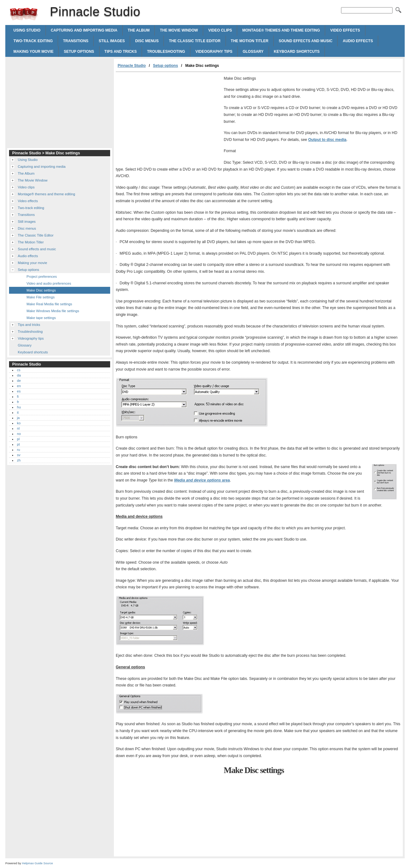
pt (18, 444)
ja (18, 418)
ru (18, 450)
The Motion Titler (250, 41)
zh (19, 460)
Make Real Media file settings (49, 304)
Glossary (253, 52)
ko (19, 423)
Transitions (76, 41)
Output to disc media (327, 140)
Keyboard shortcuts (297, 52)
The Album (139, 30)
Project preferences (42, 277)
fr (18, 402)
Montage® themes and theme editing (281, 30)
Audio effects (358, 41)
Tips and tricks (121, 52)
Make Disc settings (41, 290)
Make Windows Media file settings (53, 311)
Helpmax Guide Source (37, 863)
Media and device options (202, 480)
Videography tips (214, 52)
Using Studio (27, 30)
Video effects (345, 30)
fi (18, 397)
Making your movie (33, 52)
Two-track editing (33, 41)
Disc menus (147, 41)
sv (19, 455)
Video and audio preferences (49, 283)
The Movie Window (179, 30)
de (19, 381)
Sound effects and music (305, 41)
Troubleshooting (166, 52)
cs (19, 370)
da (19, 375)
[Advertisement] (168, 119)
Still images (112, 41)
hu (19, 407)
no (19, 434)
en (19, 386)
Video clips (220, 30)
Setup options (79, 52)
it (18, 412)
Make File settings (41, 297)
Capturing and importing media (84, 30)
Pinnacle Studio (24, 14)
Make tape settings (41, 318)
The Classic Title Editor (195, 41)
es (19, 391)
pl (18, 439)
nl (18, 428)
